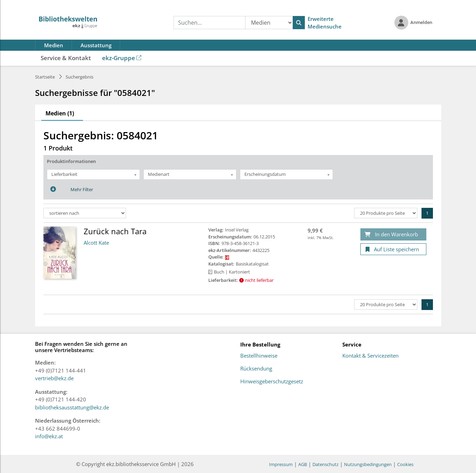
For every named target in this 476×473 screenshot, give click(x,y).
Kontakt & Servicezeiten (370, 356)
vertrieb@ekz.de (54, 378)
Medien (54, 45)
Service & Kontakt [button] (66, 58)
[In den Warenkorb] (393, 234)
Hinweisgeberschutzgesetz (272, 382)
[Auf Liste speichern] (393, 249)
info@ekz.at (49, 436)
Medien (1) (60, 113)
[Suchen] (299, 23)
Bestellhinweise (259, 356)
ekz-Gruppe (122, 58)
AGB (303, 464)
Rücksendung (256, 369)
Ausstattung (96, 45)
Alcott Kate (96, 243)
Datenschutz (325, 464)
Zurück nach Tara (115, 231)
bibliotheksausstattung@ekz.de (72, 407)
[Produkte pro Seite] (386, 213)
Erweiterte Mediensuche (325, 23)
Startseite (45, 77)
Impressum (281, 464)
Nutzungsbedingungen (368, 464)
